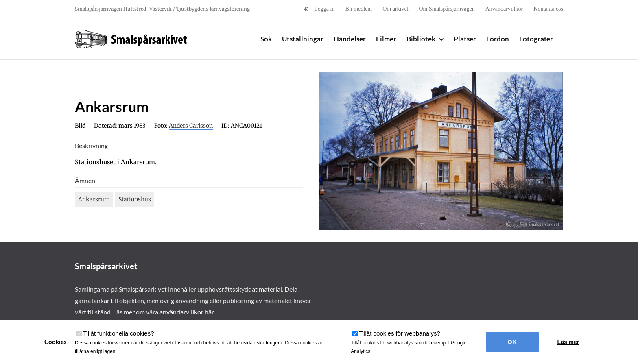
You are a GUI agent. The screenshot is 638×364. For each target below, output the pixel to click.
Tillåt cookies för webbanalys (400, 333)
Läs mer (568, 342)
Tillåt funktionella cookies (119, 333)
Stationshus (135, 199)
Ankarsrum (94, 199)
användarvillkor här (187, 312)
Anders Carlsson (191, 126)
